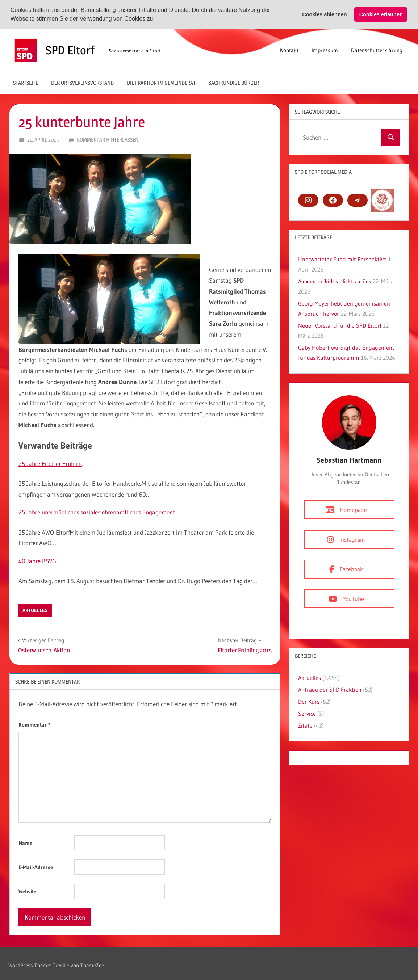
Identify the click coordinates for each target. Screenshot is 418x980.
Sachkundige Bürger (234, 82)
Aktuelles (35, 610)
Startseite (26, 82)
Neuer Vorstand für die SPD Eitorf (340, 325)
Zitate (305, 725)
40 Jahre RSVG (37, 561)
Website (27, 891)
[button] (157, 20)
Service (307, 714)
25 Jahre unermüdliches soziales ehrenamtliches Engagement (97, 512)
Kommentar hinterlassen (108, 140)
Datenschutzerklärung (377, 50)
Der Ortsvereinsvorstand (82, 82)
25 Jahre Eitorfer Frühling (51, 464)
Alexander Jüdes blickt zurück (335, 281)
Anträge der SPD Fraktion (330, 690)
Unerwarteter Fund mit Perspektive (342, 259)
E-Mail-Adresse (36, 867)
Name (25, 843)
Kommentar (34, 724)
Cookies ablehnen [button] (324, 14)
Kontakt (289, 50)
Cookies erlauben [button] (381, 14)
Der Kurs (309, 702)
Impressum (325, 50)
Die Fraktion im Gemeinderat (161, 82)
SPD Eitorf (70, 50)
